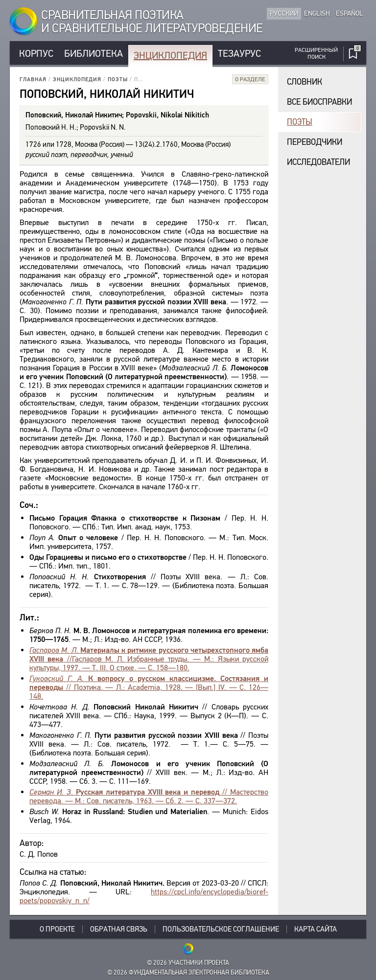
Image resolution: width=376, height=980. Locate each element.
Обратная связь (119, 929)
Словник (305, 82)
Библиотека (94, 54)
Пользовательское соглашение (221, 929)
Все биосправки (319, 102)
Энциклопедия (170, 56)
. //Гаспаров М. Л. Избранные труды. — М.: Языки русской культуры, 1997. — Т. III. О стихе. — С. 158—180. (149, 659)
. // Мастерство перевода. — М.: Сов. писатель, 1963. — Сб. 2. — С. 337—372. (149, 796)
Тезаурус (239, 54)
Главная (33, 80)
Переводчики (315, 142)
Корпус (36, 54)
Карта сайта (316, 929)
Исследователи (318, 162)
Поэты (118, 80)
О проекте (57, 929)
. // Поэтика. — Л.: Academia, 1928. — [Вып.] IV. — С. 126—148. (149, 687)
